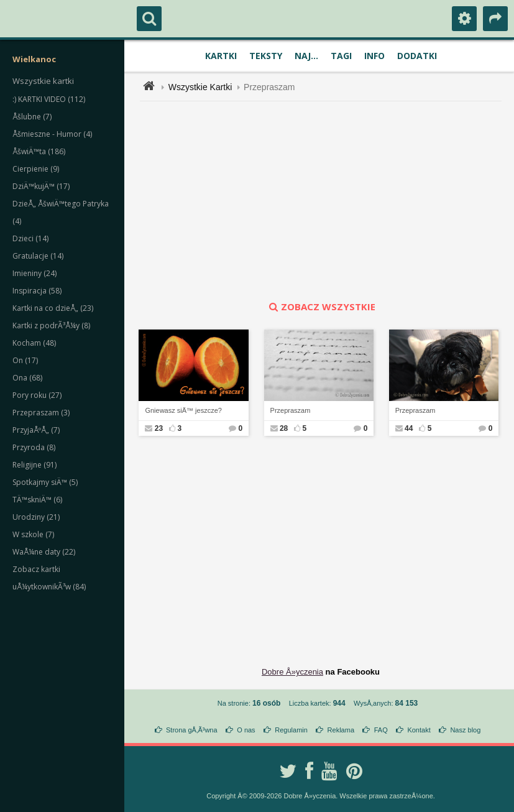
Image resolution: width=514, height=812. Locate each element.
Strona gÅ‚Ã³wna (192, 730)
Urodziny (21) (36, 517)
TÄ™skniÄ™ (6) (37, 500)
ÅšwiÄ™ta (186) (39, 151)
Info (374, 56)
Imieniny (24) (34, 273)
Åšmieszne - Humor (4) (52, 134)
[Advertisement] (328, 201)
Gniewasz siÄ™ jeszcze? (183, 410)
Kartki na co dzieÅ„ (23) (53, 308)
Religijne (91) (34, 465)
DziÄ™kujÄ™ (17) (41, 186)
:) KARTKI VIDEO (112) (49, 99)
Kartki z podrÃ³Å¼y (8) (51, 325)
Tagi (341, 56)
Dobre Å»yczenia (292, 672)
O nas (246, 730)
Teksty (266, 56)
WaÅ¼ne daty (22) (44, 552)
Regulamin (291, 730)
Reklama (341, 730)
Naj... (306, 56)
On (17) (25, 360)
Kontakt (419, 730)
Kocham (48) (34, 343)
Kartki (221, 56)
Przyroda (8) (34, 447)
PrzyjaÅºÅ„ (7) (36, 430)
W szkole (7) (33, 534)
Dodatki (417, 56)
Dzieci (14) (30, 238)
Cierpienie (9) (36, 169)
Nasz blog (465, 730)
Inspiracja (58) (37, 291)
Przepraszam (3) (41, 413)
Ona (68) (27, 378)
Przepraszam (269, 87)
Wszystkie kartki (43, 81)
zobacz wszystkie (321, 307)
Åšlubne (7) (32, 117)
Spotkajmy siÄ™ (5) (45, 482)
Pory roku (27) (37, 395)
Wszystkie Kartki (200, 87)
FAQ (381, 730)
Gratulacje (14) (38, 256)
